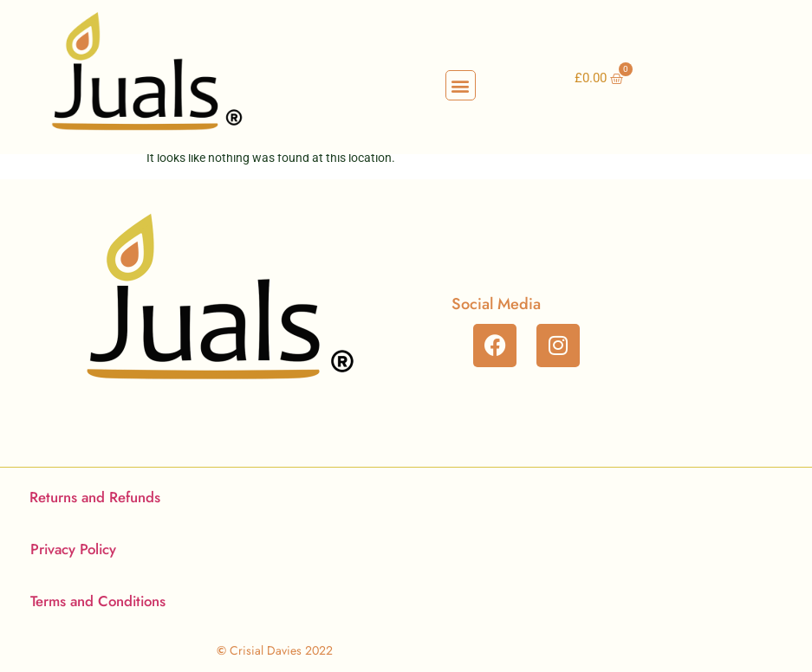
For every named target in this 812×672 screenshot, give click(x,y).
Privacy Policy (73, 549)
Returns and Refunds (95, 497)
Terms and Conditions (98, 601)
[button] (461, 85)
